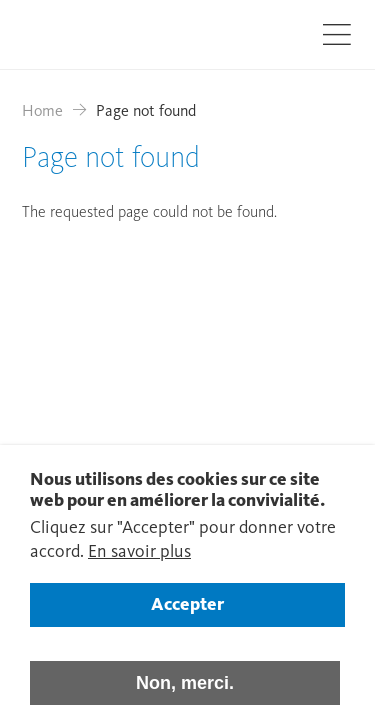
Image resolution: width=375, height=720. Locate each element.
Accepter (187, 619)
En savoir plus (139, 566)
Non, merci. (185, 697)
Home (42, 112)
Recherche (279, 33)
